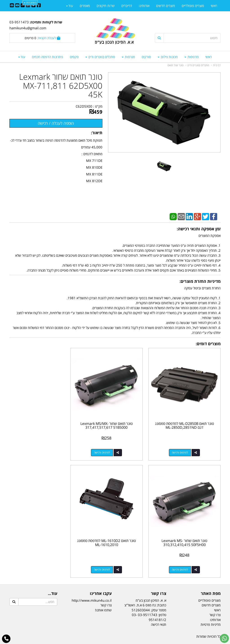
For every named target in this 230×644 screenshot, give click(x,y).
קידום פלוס (108, 641)
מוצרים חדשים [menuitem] (166, 6)
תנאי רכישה (159, 612)
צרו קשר (106, 593)
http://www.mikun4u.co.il (92, 588)
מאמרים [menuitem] (85, 6)
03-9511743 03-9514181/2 (149, 604)
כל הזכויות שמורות (208, 624)
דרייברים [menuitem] (127, 6)
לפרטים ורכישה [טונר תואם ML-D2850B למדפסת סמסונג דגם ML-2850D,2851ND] (183, 446)
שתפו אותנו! (103, 597)
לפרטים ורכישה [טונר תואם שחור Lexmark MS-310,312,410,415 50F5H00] (38, 446)
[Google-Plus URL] (23, 6)
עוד (22, 57)
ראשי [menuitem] (209, 57)
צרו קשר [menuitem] (215, 602)
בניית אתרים (97, 641)
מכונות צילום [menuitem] (168, 57)
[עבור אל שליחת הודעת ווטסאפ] (224, 638)
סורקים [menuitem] (146, 57)
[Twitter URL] (33, 6)
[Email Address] (12, 6)
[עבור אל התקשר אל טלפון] (6, 639)
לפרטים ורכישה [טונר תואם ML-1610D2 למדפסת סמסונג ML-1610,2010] (183, 557)
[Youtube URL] (17, 6)
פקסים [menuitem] (74, 57)
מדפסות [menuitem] (191, 57)
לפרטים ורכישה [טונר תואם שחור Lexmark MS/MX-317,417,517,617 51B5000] (111, 446)
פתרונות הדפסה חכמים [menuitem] (48, 57)
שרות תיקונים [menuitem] (106, 6)
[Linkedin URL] (28, 6)
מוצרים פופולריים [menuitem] (193, 6)
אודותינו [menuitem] (144, 6)
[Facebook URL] (39, 6)
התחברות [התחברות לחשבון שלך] (30, 3)
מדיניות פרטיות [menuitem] (211, 612)
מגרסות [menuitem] (128, 57)
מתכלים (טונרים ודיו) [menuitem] (100, 57)
